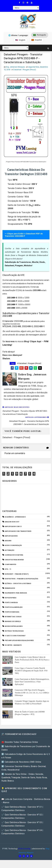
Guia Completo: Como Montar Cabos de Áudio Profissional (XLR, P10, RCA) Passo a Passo (32, 660)
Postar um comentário (15, 454)
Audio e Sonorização (13, 546)
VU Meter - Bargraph (13, 646)
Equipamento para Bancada (16, 594)
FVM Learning (24, 849)
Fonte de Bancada (12, 613)
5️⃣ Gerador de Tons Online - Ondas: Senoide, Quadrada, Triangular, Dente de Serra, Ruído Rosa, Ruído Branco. (24, 778)
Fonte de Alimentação (14, 608)
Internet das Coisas (13, 617)
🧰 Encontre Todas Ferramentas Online (20, 743)
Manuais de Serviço (13, 622)
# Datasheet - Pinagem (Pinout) (29, 364)
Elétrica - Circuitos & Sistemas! (18, 584)
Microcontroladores (14, 627)
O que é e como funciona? (15, 636)
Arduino (8, 541)
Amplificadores (11, 537)
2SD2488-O (12, 298)
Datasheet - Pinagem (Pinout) (25, 70)
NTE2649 (7, 327)
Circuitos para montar (14, 560)
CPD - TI (8, 570)
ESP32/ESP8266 (11, 598)
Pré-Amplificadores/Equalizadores (19, 641)
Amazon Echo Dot (12, 522)
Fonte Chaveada (11, 603)
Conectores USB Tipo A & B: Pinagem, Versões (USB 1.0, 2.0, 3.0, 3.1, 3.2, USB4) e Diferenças (32, 693)
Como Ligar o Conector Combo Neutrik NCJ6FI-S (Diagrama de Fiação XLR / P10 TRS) (31, 671)
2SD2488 (11, 309)
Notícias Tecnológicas (14, 632)
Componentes (11, 565)
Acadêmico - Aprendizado (15, 518)
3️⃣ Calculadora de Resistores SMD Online (21, 763)
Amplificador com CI (13, 527)
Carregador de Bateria (14, 556)
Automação (10, 551)
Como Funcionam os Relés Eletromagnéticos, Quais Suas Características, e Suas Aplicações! (32, 682)
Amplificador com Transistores (18, 532)
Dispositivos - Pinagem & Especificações (21, 579)
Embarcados (10, 589)
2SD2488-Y (12, 305)
